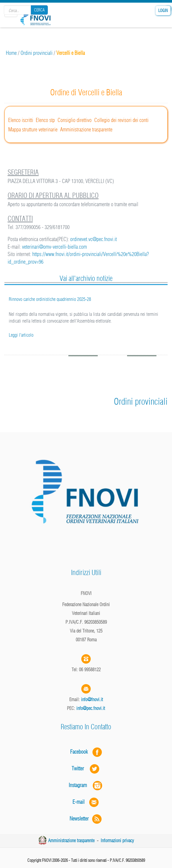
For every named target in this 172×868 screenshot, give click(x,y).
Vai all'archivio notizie (86, 278)
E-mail (79, 802)
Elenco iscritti (21, 120)
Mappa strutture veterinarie (33, 129)
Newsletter (86, 819)
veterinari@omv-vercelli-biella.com (54, 247)
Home (11, 53)
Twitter (86, 768)
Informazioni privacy (117, 840)
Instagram (86, 785)
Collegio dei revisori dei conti (121, 120)
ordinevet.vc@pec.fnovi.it (93, 239)
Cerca (39, 10)
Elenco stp (45, 120)
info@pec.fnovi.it (91, 708)
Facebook (81, 752)
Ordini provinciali (37, 53)
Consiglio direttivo (75, 120)
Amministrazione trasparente (86, 129)
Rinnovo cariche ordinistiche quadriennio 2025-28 (50, 299)
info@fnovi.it (92, 699)
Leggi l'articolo (21, 335)
